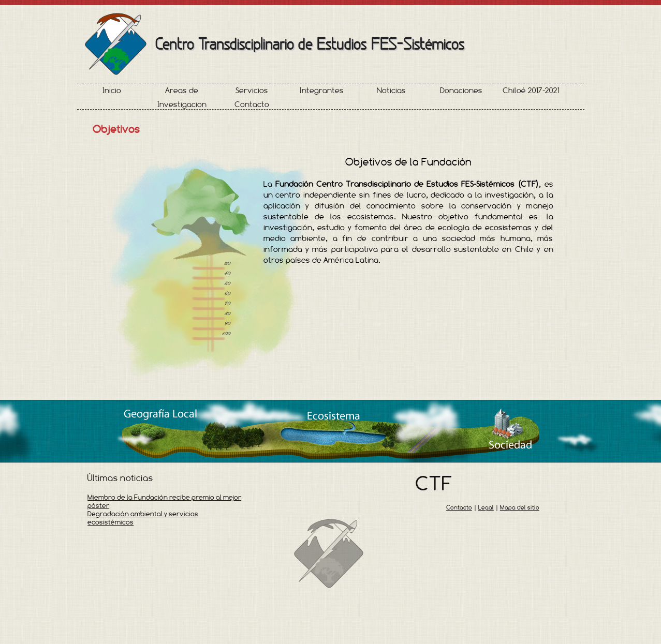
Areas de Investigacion (182, 97)
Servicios (252, 90)
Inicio (112, 90)
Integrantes (322, 90)
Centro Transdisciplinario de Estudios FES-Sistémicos (310, 44)
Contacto (252, 104)
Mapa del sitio (520, 507)
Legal (486, 507)
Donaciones (461, 90)
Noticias (391, 90)
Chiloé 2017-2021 (531, 90)
